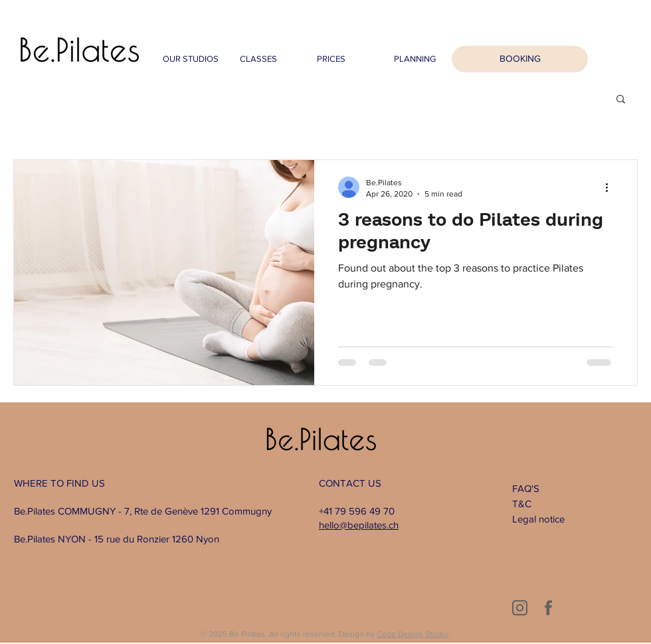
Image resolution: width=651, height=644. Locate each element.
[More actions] (611, 187)
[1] (520, 608)
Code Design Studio (413, 634)
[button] (621, 100)
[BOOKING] (520, 59)
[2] (548, 608)
